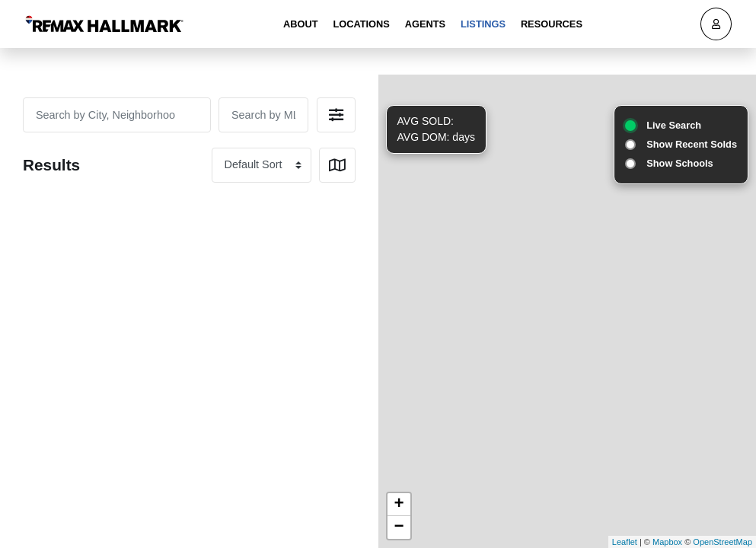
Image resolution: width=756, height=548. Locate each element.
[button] (336, 115)
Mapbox (667, 542)
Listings (483, 24)
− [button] (399, 527)
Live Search (674, 125)
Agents (425, 24)
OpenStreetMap (723, 542)
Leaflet (625, 542)
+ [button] (399, 505)
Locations (361, 24)
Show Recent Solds (692, 144)
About (301, 24)
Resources (552, 24)
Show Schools (679, 163)
